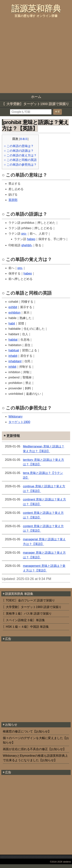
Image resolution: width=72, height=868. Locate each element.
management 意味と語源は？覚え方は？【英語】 (44, 568)
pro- (24, 234)
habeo (31, 239)
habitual (14, 350)
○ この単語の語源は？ (19, 151)
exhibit (13, 307)
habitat (13, 340)
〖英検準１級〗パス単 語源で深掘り (27, 614)
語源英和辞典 (36, 9)
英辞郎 (13, 200)
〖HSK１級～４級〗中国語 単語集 (26, 627)
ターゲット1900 (19, 422)
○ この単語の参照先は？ (20, 165)
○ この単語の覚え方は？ (20, 155)
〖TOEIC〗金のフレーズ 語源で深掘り (29, 600)
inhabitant (15, 361)
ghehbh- (27, 245)
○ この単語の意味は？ (19, 146)
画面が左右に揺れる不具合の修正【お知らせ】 (34, 749)
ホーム (36, 97)
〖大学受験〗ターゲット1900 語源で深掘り (36, 104)
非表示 (24, 139)
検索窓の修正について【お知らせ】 (27, 731)
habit (12, 323)
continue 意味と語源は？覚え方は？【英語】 (44, 489)
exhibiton (14, 313)
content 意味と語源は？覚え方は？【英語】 (43, 515)
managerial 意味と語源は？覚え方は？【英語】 (44, 542)
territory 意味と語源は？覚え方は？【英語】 (44, 462)
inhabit (13, 356)
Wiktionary (16, 417)
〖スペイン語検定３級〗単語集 (24, 620)
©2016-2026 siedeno (60, 862)
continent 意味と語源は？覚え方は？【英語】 (44, 502)
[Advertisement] (35, 55)
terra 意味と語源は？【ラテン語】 (43, 475)
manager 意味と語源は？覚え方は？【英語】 (44, 555)
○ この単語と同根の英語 (20, 160)
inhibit (12, 367)
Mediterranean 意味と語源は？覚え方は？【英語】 (44, 449)
